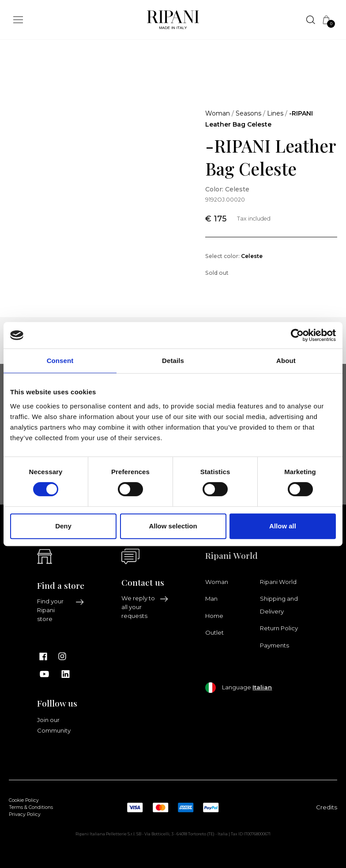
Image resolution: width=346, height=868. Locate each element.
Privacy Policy (25, 814)
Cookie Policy (24, 800)
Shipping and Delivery (279, 605)
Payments (275, 645)
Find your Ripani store (61, 610)
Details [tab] (173, 361)
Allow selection (173, 526)
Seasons (248, 113)
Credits (327, 807)
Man (211, 599)
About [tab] (286, 361)
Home (214, 616)
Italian (262, 687)
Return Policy (279, 628)
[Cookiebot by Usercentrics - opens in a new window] (297, 335)
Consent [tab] (60, 361)
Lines (275, 113)
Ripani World (278, 582)
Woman (218, 113)
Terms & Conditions (31, 807)
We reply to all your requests (145, 607)
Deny (63, 526)
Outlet (214, 632)
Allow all (283, 526)
